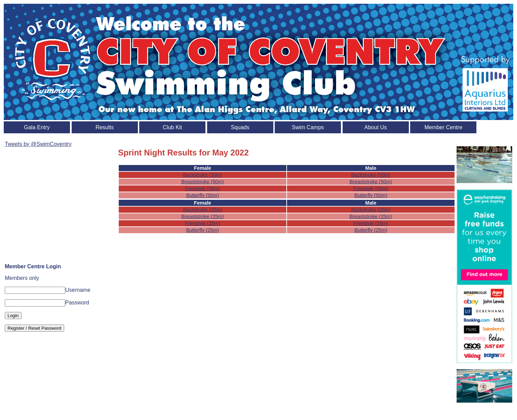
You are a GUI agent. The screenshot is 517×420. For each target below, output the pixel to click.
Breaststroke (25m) (203, 216)
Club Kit (172, 127)
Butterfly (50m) (202, 195)
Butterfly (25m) (202, 230)
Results (105, 127)
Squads (240, 127)
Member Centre (443, 127)
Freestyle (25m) (203, 223)
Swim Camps (308, 127)
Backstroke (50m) (203, 175)
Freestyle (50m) (203, 189)
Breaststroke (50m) (203, 182)
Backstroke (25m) (203, 210)
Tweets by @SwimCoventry (38, 144)
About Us (376, 127)
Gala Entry (37, 127)
